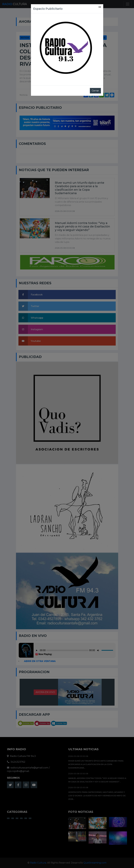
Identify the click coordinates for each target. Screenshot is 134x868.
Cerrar (95, 91)
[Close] (100, 7)
